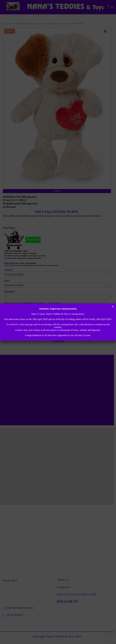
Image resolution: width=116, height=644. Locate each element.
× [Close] (113, 307)
